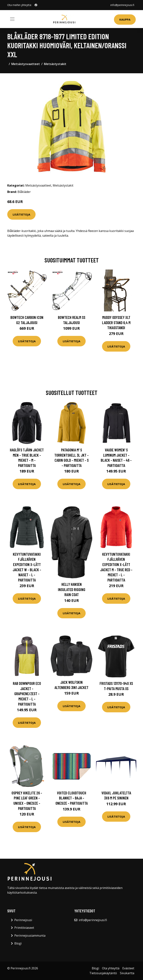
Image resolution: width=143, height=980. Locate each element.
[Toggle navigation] (12, 19)
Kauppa (125, 19)
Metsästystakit (55, 64)
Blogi (18, 943)
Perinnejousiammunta (30, 936)
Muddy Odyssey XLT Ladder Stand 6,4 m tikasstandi (116, 322)
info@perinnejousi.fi (122, 5)
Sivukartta (127, 973)
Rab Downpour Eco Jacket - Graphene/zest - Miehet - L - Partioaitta (27, 694)
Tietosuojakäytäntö (103, 973)
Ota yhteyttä (111, 968)
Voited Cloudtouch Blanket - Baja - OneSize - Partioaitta (72, 798)
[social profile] (36, 5)
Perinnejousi (23, 920)
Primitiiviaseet (24, 928)
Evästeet (128, 968)
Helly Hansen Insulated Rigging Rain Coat (72, 589)
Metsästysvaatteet (26, 64)
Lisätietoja (21, 214)
